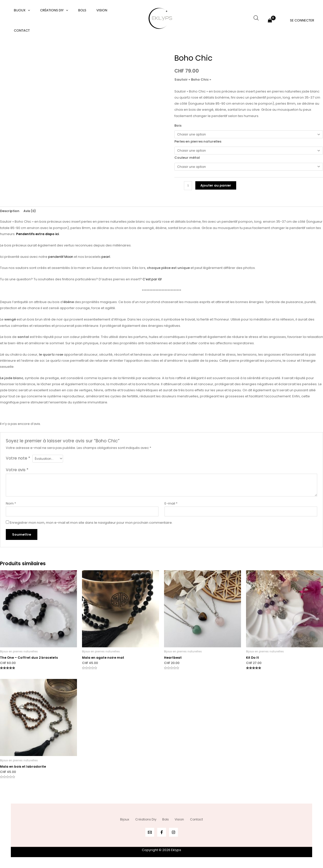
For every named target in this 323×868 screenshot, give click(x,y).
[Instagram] (173, 832)
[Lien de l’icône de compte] (302, 20)
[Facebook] (162, 832)
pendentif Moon (61, 259)
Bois (178, 125)
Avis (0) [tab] (31, 213)
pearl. (107, 259)
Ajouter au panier (216, 188)
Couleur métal (187, 159)
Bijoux (20, 20)
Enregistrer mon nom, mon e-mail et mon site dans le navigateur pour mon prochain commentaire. (91, 527)
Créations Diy (49, 20)
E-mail (171, 507)
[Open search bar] (256, 18)
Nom (11, 507)
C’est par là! (152, 282)
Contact (109, 20)
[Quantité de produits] (188, 188)
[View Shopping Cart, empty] (270, 20)
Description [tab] (10, 213)
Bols (73, 20)
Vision (89, 20)
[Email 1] (150, 832)
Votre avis (17, 473)
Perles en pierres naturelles (198, 142)
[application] (26, 20)
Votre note (18, 461)
